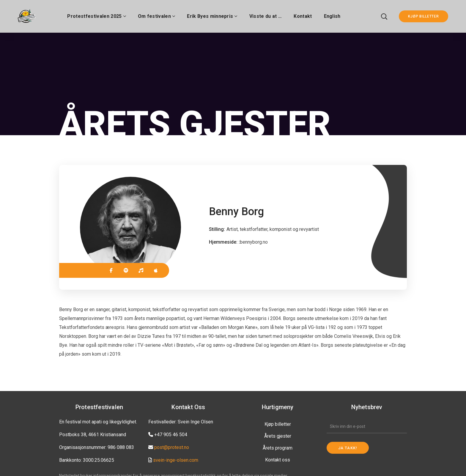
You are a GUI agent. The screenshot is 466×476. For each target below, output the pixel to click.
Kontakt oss (278, 460)
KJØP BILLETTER (424, 16)
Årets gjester (278, 436)
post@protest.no (172, 447)
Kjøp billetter (278, 424)
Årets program (278, 448)
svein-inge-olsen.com (176, 460)
